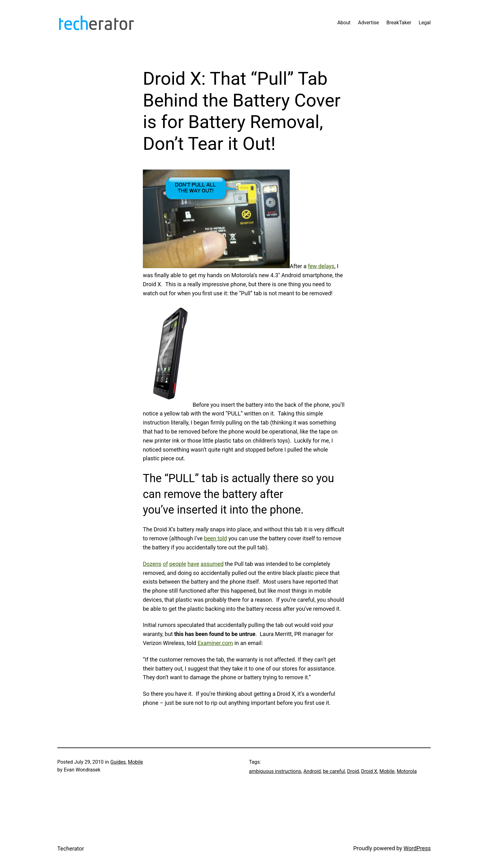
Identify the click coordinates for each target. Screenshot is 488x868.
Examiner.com (215, 643)
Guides (118, 762)
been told (215, 538)
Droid (353, 771)
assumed (212, 564)
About (344, 23)
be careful (334, 771)
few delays (321, 266)
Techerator (71, 849)
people (178, 564)
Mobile (135, 762)
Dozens (152, 564)
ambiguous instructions (275, 771)
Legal (425, 23)
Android (312, 771)
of (165, 564)
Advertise (368, 23)
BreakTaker (399, 23)
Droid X (369, 771)
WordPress (417, 848)
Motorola (407, 771)
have (193, 564)
